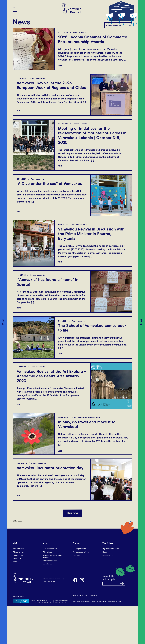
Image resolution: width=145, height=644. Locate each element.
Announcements (80, 33)
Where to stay (18, 552)
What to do (17, 559)
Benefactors (107, 555)
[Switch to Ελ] (15, 8)
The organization (79, 549)
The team (76, 555)
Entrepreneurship (50, 561)
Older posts (18, 521)
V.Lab (15, 562)
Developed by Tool (114, 601)
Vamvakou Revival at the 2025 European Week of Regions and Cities (51, 86)
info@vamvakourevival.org (53, 579)
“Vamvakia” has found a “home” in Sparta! (48, 282)
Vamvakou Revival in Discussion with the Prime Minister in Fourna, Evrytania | (91, 234)
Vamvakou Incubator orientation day (50, 468)
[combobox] (118, 25)
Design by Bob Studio (99, 601)
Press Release (94, 417)
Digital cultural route (111, 549)
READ (60, 66)
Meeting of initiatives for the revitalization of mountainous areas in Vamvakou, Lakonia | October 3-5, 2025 (92, 136)
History (105, 552)
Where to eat (18, 555)
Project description (81, 552)
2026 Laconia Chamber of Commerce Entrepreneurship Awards (93, 40)
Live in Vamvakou (50, 549)
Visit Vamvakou (19, 549)
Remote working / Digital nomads (53, 556)
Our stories (47, 564)
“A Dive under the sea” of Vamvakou (50, 184)
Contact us (94, 596)
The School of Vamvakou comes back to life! (92, 328)
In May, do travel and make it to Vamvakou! (87, 425)
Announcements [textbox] (113, 25)
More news (72, 513)
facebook (75, 580)
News (86, 596)
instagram (82, 580)
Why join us (47, 552)
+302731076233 (49, 581)
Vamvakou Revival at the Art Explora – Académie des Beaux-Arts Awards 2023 (51, 376)
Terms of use (77, 596)
